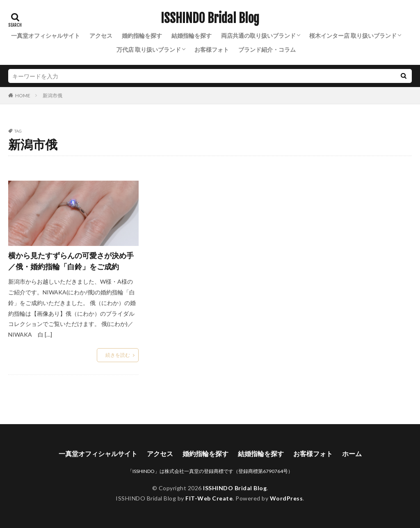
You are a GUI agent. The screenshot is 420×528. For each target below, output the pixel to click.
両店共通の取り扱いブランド (258, 36)
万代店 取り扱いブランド (149, 49)
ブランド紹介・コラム (267, 49)
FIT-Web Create (209, 498)
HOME (23, 95)
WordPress (286, 498)
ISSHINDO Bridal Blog (210, 18)
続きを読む (118, 355)
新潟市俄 (52, 95)
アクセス (101, 36)
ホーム (352, 453)
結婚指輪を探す (192, 36)
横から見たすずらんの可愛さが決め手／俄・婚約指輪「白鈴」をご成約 (71, 261)
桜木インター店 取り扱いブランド (353, 36)
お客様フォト (212, 49)
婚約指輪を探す (142, 36)
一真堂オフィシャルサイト (46, 36)
